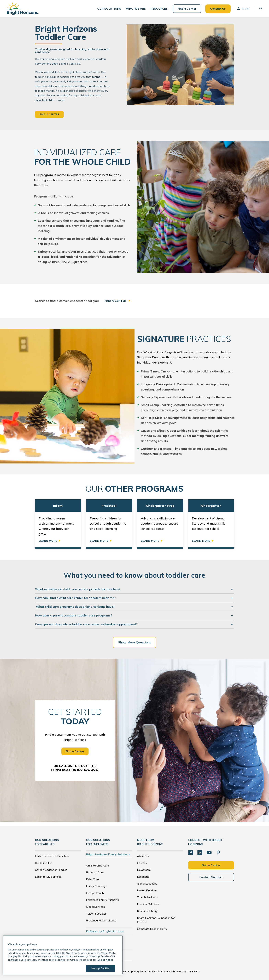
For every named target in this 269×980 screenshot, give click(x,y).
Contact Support (211, 877)
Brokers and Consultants (101, 920)
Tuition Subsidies (96, 914)
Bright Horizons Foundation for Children (156, 920)
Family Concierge (97, 886)
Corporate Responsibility (152, 929)
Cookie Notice (155, 971)
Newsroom (144, 870)
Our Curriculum (44, 863)
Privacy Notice (139, 971)
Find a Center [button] (49, 114)
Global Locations (147, 883)
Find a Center (187, 9)
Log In (243, 8)
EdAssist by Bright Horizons (105, 931)
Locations (143, 877)
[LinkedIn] (200, 853)
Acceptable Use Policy (175, 971)
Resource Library (147, 911)
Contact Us (218, 9)
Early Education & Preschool (52, 856)
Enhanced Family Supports (103, 900)
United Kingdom (147, 890)
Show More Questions (134, 642)
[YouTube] (209, 853)
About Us (143, 856)
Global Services (95, 907)
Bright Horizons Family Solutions (108, 854)
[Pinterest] (218, 853)
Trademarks (194, 971)
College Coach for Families (51, 870)
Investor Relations (148, 904)
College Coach (95, 893)
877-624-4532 (88, 770)
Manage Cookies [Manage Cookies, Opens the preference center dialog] (101, 968)
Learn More (48, 541)
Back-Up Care (95, 872)
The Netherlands (147, 897)
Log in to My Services (48, 877)
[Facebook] (191, 853)
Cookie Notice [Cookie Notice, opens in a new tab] (105, 960)
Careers (142, 863)
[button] (109, 9)
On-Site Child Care (98, 865)
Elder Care (92, 879)
